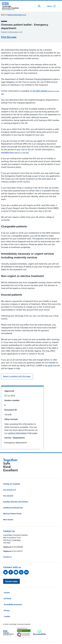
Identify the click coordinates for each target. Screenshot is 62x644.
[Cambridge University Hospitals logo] (12, 6)
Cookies (7, 616)
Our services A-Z (10, 490)
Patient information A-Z (17, 15)
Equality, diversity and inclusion (16, 502)
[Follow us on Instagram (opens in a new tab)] (21, 572)
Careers (7, 593)
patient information (18, 433)
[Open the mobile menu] (51, 6)
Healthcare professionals (13, 508)
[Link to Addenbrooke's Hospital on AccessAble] (39, 632)
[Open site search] (39, 6)
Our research (8, 496)
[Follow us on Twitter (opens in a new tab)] (6, 572)
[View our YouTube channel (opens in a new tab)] (16, 572)
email (50, 366)
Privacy (7, 610)
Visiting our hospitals (12, 484)
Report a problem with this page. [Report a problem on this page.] (17, 376)
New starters (8, 520)
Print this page (9, 37)
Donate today (11, 581)
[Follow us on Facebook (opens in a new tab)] (11, 572)
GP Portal (7, 599)
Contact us (7, 557)
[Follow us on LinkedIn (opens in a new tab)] (27, 572)
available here (15, 152)
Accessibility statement (13, 604)
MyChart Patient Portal (12, 514)
